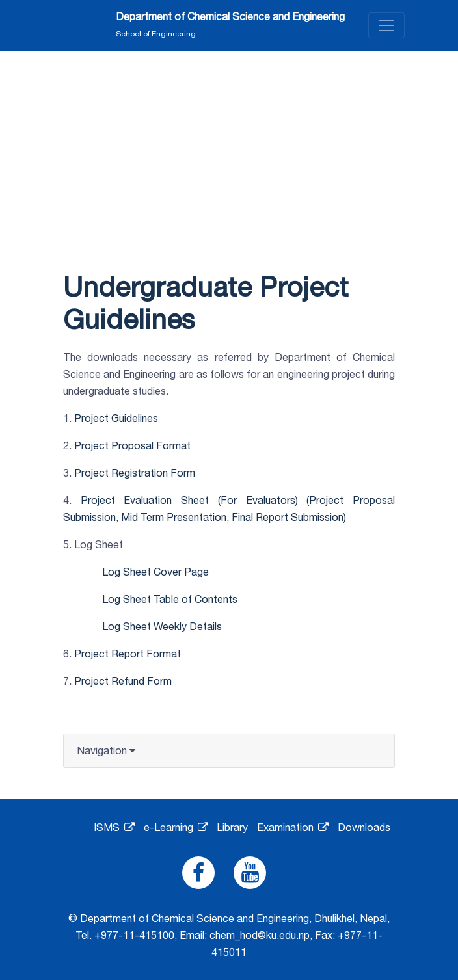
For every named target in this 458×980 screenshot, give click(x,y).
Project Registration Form (135, 473)
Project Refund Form (123, 681)
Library (232, 827)
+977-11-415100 (134, 935)
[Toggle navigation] (386, 25)
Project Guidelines (116, 418)
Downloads (364, 827)
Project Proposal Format (132, 445)
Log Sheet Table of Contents (170, 599)
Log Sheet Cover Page (155, 572)
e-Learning (176, 827)
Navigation (106, 750)
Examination (293, 827)
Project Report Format (128, 654)
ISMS (114, 827)
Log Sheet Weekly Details (162, 626)
